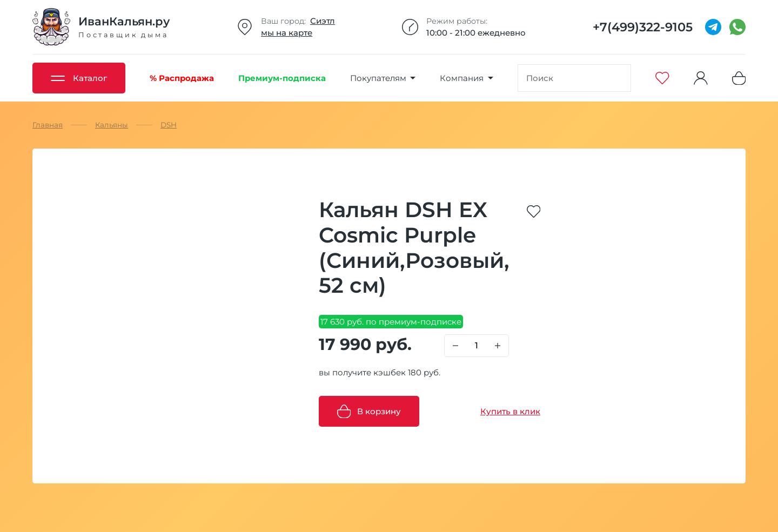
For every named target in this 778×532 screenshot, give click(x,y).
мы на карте (287, 33)
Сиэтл (323, 21)
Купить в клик (510, 411)
